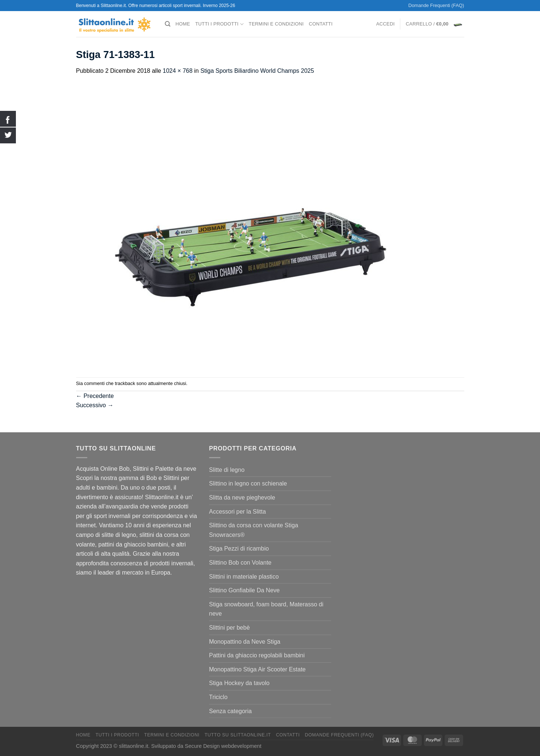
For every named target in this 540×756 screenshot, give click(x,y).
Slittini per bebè (230, 628)
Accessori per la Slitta (238, 512)
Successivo (95, 405)
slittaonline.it (134, 746)
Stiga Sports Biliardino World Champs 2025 (257, 71)
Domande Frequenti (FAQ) (436, 5)
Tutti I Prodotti (219, 24)
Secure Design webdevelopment (223, 746)
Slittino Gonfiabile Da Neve (244, 590)
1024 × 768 (178, 71)
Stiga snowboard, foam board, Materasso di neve (266, 609)
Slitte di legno (227, 470)
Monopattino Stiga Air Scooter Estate (257, 669)
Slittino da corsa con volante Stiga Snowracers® (254, 530)
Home (183, 24)
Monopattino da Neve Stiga (245, 642)
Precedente (95, 396)
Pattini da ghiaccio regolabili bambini (257, 655)
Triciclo (218, 697)
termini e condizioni (276, 24)
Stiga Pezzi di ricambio (239, 549)
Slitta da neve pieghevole (242, 498)
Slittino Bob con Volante (240, 563)
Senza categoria (231, 711)
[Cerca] (168, 24)
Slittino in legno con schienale (248, 483)
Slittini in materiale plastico (244, 577)
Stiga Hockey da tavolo (240, 683)
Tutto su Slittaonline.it (237, 735)
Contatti (321, 24)
